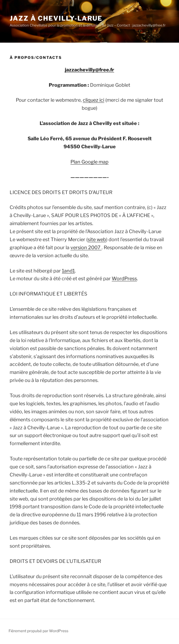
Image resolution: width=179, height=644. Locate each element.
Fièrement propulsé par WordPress (38, 631)
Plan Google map (89, 162)
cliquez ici (94, 100)
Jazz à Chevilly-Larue (56, 18)
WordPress (124, 279)
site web (97, 239)
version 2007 (86, 247)
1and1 (68, 271)
